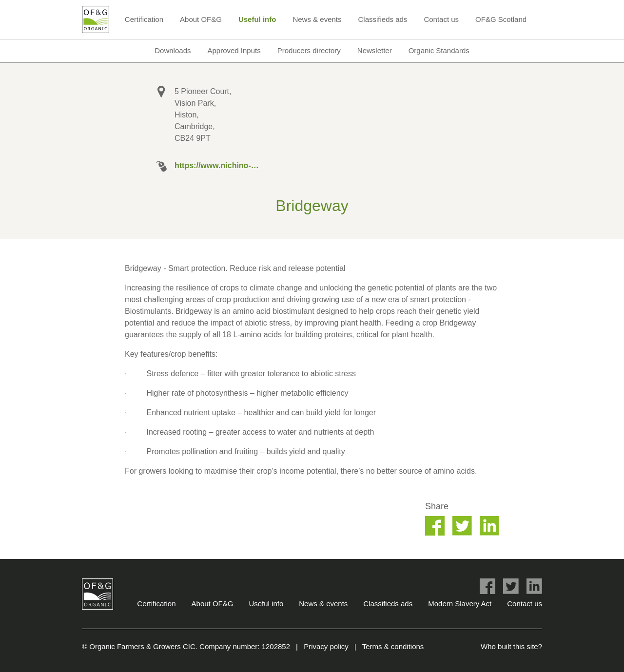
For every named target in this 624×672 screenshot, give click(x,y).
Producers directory (309, 50)
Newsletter (375, 50)
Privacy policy (326, 646)
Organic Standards (439, 50)
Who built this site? (511, 646)
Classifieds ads (382, 19)
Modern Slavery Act (460, 604)
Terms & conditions (393, 646)
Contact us (441, 19)
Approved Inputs (234, 50)
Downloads (173, 50)
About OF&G (201, 19)
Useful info (257, 19)
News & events (317, 19)
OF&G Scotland (501, 19)
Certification (144, 19)
